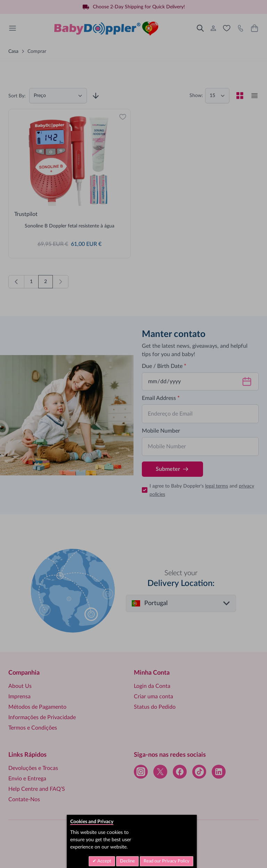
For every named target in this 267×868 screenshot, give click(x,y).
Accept (104, 861)
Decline (127, 861)
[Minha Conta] (213, 28)
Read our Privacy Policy (167, 861)
